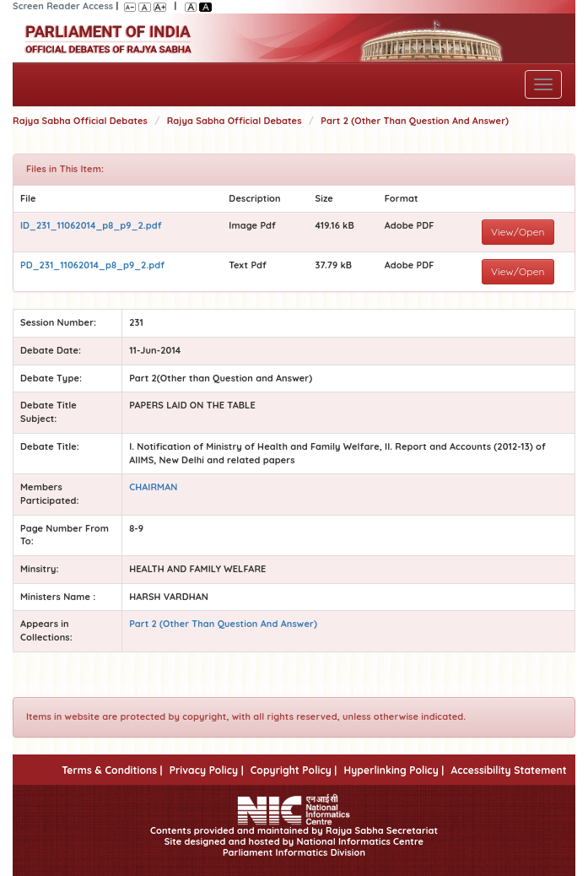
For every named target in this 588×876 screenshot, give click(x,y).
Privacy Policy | (207, 770)
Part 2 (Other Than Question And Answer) (415, 121)
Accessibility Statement (508, 770)
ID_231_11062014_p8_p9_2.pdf (91, 225)
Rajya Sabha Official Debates (80, 121)
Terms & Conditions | (112, 770)
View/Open (518, 232)
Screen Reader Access (63, 6)
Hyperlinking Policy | (394, 770)
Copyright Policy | (294, 770)
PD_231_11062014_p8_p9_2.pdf (92, 265)
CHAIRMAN (153, 487)
